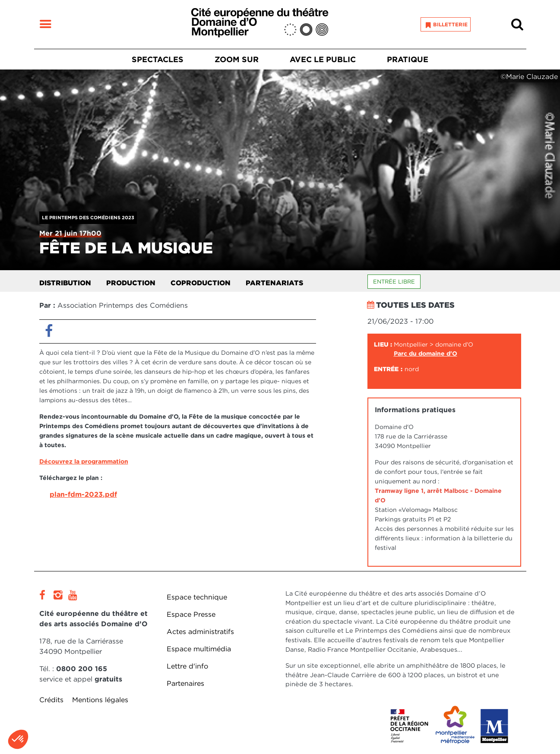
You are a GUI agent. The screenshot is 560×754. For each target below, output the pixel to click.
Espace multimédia (199, 649)
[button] (18, 739)
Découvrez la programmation (84, 461)
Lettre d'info (187, 666)
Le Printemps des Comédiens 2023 (88, 218)
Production (131, 283)
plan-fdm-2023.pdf (83, 494)
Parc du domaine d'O (426, 353)
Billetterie (450, 24)
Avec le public (323, 59)
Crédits (51, 700)
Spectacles (158, 59)
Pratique (408, 59)
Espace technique (197, 597)
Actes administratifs (200, 632)
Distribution (65, 283)
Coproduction (201, 283)
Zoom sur (237, 59)
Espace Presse (191, 614)
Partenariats (274, 283)
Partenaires (185, 683)
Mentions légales (100, 700)
